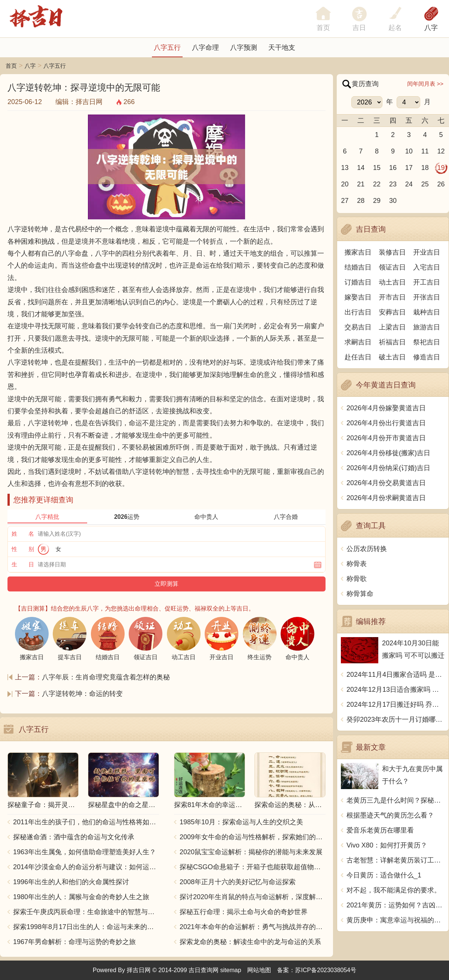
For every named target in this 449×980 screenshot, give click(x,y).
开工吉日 (427, 282)
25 (425, 184)
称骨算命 (360, 594)
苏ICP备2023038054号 (326, 970)
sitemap (231, 970)
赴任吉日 (358, 357)
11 (425, 151)
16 (393, 168)
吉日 (359, 28)
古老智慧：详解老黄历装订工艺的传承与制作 (396, 860)
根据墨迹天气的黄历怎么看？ (390, 815)
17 (409, 168)
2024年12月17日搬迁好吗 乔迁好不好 (396, 704)
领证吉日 (393, 267)
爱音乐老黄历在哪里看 (380, 830)
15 (377, 168)
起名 (395, 28)
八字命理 (205, 48)
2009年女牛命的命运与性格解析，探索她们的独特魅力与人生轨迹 (253, 837)
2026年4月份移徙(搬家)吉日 (388, 453)
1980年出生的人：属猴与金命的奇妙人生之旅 (81, 897)
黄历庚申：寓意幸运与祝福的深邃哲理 (396, 920)
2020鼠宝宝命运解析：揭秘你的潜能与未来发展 (251, 852)
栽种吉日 (427, 312)
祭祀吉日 (427, 342)
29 (377, 201)
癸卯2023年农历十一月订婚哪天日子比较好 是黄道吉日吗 (396, 719)
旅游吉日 (427, 327)
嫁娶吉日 (358, 297)
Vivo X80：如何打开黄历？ (387, 845)
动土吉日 (393, 282)
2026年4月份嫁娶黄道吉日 (386, 408)
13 (345, 168)
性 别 (23, 549)
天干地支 (282, 48)
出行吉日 (358, 312)
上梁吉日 (393, 327)
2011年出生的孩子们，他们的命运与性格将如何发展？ (86, 822)
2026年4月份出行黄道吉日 (386, 423)
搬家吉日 (358, 252)
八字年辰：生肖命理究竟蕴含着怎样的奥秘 (106, 677)
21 (361, 184)
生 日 (23, 564)
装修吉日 (393, 252)
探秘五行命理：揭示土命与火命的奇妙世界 (244, 912)
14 (361, 168)
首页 (11, 66)
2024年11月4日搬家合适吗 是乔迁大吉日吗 (396, 675)
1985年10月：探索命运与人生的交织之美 (241, 822)
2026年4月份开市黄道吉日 (386, 438)
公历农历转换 (367, 549)
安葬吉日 (393, 312)
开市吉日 (393, 297)
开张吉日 (427, 297)
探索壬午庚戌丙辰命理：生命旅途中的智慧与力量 (86, 912)
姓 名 (23, 534)
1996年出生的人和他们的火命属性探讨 (71, 882)
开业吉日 (427, 252)
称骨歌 (357, 579)
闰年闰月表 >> (425, 84)
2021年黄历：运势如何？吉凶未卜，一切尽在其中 (396, 905)
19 (441, 168)
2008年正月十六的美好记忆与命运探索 (238, 882)
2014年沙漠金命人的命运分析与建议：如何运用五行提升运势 (86, 867)
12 (441, 151)
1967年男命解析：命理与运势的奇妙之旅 (74, 942)
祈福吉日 (393, 342)
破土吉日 (393, 357)
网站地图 (259, 970)
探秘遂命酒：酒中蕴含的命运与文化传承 (74, 837)
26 (441, 184)
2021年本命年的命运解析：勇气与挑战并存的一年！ (253, 927)
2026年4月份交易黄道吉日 (386, 483)
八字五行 (167, 48)
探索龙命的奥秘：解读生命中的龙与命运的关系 (250, 942)
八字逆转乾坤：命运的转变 (82, 694)
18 (425, 168)
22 (377, 184)
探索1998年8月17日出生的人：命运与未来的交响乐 (86, 927)
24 (409, 184)
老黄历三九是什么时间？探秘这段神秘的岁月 (396, 800)
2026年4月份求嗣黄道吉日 (386, 498)
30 (393, 201)
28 (361, 201)
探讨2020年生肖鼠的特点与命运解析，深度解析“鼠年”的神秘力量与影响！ (253, 897)
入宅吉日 (427, 267)
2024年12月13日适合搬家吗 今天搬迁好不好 (396, 690)
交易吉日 (358, 327)
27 (345, 201)
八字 (431, 28)
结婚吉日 (358, 267)
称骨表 (357, 564)
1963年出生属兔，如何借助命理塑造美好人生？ (85, 852)
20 (345, 184)
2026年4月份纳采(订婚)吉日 (388, 468)
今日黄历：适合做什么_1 (384, 875)
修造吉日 (427, 357)
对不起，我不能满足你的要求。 (394, 890)
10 (409, 151)
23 (393, 184)
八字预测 (244, 48)
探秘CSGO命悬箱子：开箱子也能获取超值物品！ (253, 867)
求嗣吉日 (358, 342)
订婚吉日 (358, 282)
